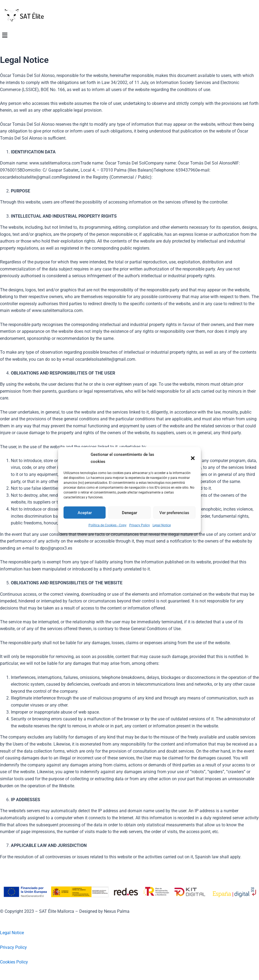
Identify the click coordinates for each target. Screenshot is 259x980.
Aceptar (85, 512)
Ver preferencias (174, 512)
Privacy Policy (140, 525)
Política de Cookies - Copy (108, 525)
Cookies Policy (14, 962)
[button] (193, 458)
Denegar (129, 512)
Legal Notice (162, 525)
